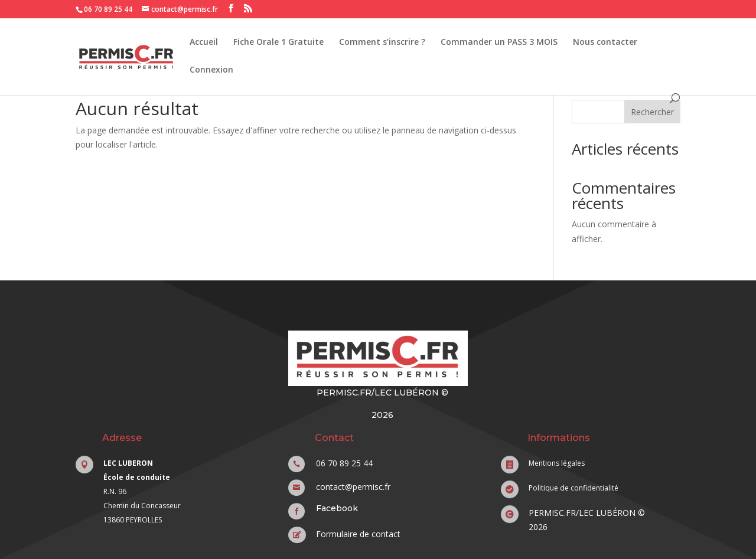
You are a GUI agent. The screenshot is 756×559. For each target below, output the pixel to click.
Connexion (211, 70)
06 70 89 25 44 (108, 9)
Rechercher (652, 112)
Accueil (204, 43)
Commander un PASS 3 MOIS (499, 43)
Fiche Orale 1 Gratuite (278, 43)
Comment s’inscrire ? (382, 43)
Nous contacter (605, 43)
